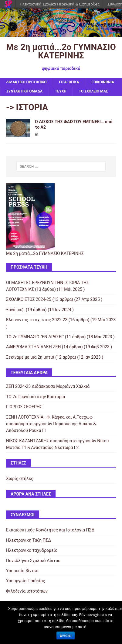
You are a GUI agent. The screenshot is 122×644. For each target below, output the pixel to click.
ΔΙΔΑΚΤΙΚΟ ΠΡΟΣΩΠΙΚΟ (26, 82)
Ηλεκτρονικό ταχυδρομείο (32, 550)
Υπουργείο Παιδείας (26, 581)
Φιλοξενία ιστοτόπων (27, 591)
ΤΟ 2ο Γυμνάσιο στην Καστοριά (36, 397)
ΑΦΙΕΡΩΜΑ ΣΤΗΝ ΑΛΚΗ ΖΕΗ (34, 347)
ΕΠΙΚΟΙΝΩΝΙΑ (103, 82)
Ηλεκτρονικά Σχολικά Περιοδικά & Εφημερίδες (60, 4)
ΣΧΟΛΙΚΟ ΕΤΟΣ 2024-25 (29, 299)
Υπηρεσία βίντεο (22, 571)
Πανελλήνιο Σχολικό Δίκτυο (33, 561)
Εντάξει (66, 635)
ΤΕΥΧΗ (61, 91)
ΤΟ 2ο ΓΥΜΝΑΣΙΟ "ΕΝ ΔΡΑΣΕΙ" (35, 337)
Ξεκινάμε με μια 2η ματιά (30, 357)
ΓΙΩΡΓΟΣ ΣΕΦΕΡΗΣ (24, 407)
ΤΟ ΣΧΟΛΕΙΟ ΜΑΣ (93, 91)
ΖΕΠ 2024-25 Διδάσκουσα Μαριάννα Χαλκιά (48, 386)
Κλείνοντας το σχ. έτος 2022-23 (37, 320)
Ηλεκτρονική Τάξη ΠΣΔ (29, 540)
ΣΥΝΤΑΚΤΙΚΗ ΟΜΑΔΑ (24, 91)
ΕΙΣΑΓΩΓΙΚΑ (69, 82)
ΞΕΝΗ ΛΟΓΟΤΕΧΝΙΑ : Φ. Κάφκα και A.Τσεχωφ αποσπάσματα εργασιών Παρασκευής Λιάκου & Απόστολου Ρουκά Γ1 (51, 424)
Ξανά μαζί (15, 310)
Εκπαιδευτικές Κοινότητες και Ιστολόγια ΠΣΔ (50, 530)
